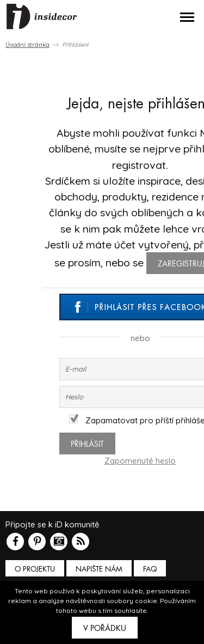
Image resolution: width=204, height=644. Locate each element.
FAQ (150, 569)
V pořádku (105, 628)
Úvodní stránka (27, 45)
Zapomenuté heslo (140, 461)
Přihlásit (87, 444)
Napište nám (99, 569)
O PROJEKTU (35, 569)
